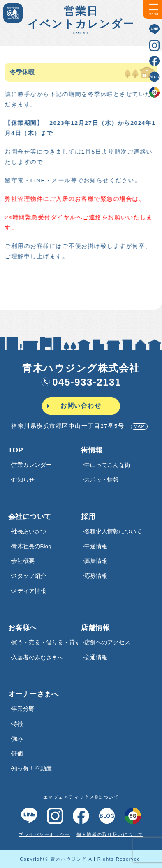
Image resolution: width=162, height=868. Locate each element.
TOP (16, 450)
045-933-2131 (81, 382)
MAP (139, 426)
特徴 (17, 724)
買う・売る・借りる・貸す (46, 642)
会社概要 (23, 561)
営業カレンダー (32, 465)
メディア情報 (29, 591)
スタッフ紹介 (29, 576)
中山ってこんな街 (107, 465)
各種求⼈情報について (113, 532)
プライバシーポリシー (44, 834)
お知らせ (23, 480)
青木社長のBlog (31, 546)
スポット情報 (102, 480)
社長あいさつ (29, 532)
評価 (17, 754)
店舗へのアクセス (107, 642)
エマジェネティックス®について (81, 797)
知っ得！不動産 (32, 768)
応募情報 (96, 576)
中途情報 (96, 546)
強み (17, 739)
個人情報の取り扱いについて (110, 834)
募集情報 (96, 561)
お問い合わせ (81, 406)
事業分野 (23, 709)
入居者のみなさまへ (37, 658)
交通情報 (96, 658)
